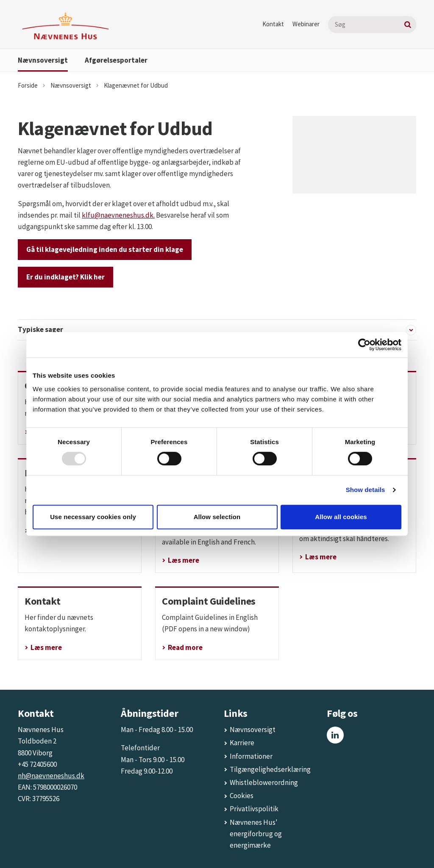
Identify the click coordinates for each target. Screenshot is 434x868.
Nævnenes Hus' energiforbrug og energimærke (256, 834)
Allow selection (217, 517)
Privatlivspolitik (254, 809)
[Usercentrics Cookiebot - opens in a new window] (364, 345)
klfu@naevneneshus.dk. (118, 215)
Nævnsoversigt (43, 60)
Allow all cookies (341, 517)
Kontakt (273, 24)
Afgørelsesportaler (116, 60)
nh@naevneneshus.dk (51, 776)
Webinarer (306, 24)
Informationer (251, 756)
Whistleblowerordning (264, 782)
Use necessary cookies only (93, 517)
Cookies (242, 796)
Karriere (242, 743)
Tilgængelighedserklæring (270, 769)
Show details (366, 490)
